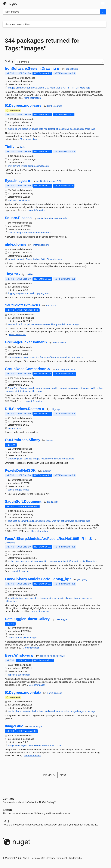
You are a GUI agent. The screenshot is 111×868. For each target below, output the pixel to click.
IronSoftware (72, 69)
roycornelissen (60, 343)
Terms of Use (38, 858)
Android (37, 259)
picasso (12, 233)
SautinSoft (51, 306)
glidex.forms (16, 244)
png (42, 293)
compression (30, 293)
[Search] (103, 12)
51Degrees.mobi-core (23, 105)
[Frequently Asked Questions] (6, 821)
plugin (68, 357)
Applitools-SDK (54, 181)
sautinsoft (13, 324)
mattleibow (43, 218)
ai (83, 561)
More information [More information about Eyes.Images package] (37, 210)
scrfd (10, 598)
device (35, 129)
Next (63, 775)
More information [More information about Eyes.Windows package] (37, 685)
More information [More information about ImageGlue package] (33, 756)
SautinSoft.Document (23, 502)
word (60, 324)
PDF (41, 745)
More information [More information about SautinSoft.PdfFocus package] (18, 334)
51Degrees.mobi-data (23, 693)
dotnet (21, 391)
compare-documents (81, 388)
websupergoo (36, 726)
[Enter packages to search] (51, 12)
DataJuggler (61, 619)
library (54, 324)
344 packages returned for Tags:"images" (42, 44)
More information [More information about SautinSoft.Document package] (39, 531)
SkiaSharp (29, 88)
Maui (58, 88)
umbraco (12, 459)
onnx (51, 561)
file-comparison (63, 388)
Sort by (9, 61)
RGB (52, 745)
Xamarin (63, 218)
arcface (11, 561)
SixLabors (39, 88)
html (67, 521)
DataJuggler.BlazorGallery (27, 619)
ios (38, 357)
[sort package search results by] (59, 62)
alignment (70, 598)
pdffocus (22, 324)
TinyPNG (13, 274)
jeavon (49, 440)
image (26, 357)
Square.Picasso (18, 218)
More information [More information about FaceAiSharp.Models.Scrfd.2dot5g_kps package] (40, 611)
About (26, 858)
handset (48, 129)
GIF (78, 88)
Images (11, 88)
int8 (69, 561)
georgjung (10, 542)
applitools (41, 181)
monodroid (46, 233)
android (36, 233)
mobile (11, 129)
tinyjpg (24, 166)
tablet (55, 129)
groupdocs (70, 369)
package (28, 459)
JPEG (30, 745)
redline (99, 388)
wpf (58, 521)
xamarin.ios (78, 357)
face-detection (37, 598)
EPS (47, 745)
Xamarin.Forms (24, 259)
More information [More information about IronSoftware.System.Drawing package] (32, 98)
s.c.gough (46, 471)
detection (26, 129)
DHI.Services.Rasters (23, 409)
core (37, 324)
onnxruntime (61, 561)
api (48, 166)
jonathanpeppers (40, 245)
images (81, 129)
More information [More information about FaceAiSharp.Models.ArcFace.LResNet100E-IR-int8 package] (20, 571)
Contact (8, 799)
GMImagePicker (48, 357)
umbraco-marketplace (63, 459)
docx (66, 324)
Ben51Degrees (55, 106)
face (18, 561)
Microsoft (54, 218)
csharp (28, 391)
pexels (11, 490)
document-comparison (44, 388)
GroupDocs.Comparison (26, 369)
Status (7, 810)
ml (86, 561)
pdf (29, 324)
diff (94, 388)
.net (33, 324)
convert (47, 324)
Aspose (60, 369)
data (41, 129)
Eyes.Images (16, 181)
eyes (20, 200)
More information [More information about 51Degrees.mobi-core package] (28, 139)
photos (11, 357)
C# (9, 638)
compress (33, 166)
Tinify (10, 147)
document (23, 521)
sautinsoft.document (38, 521)
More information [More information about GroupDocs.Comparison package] (34, 401)
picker (33, 357)
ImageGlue (14, 726)
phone (18, 129)
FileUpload (24, 638)
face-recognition (29, 561)
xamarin (28, 233)
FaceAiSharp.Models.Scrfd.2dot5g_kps (38, 579)
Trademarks (75, 858)
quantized (76, 561)
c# (41, 324)
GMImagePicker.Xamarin (26, 342)
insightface (19, 598)
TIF (73, 88)
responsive (64, 129)
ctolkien (30, 274)
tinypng (17, 166)
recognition (43, 561)
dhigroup (55, 409)
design (73, 129)
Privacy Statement (57, 858)
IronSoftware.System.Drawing (30, 68)
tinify (22, 147)
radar (10, 428)
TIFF (69, 88)
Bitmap (19, 88)
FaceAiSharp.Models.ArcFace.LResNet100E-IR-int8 (48, 539)
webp (47, 293)
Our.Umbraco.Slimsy (23, 440)
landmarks (59, 598)
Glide (44, 259)
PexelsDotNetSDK (20, 470)
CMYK (58, 745)
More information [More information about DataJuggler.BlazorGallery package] (31, 648)
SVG (63, 88)
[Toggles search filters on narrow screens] (103, 24)
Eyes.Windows (18, 655)
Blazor (14, 638)
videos (26, 490)
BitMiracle (50, 88)
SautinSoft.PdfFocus (23, 305)
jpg (38, 293)
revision (9, 391)
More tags (85, 88)
